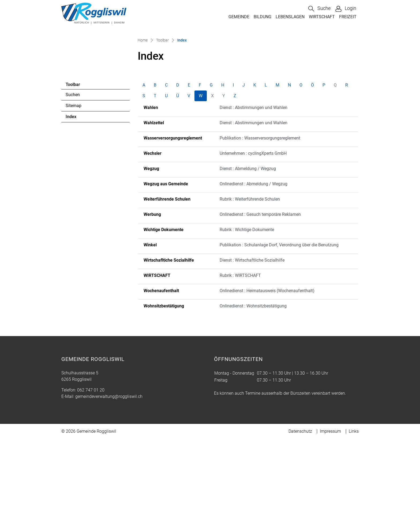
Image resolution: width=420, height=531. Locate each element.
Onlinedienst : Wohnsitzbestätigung (253, 398)
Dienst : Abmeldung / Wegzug (248, 261)
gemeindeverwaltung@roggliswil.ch (109, 489)
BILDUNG (262, 17)
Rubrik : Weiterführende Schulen (250, 291)
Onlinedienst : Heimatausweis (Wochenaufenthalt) (267, 383)
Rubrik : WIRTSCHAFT (240, 368)
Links (354, 523)
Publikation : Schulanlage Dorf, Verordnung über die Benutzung (279, 337)
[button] (319, 9)
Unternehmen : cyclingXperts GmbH (253, 245)
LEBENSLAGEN (290, 17)
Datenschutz (300, 523)
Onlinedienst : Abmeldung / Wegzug (254, 276)
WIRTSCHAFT (322, 17)
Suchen (73, 187)
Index (80, 210)
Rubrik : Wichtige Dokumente (247, 322)
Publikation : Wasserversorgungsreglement (260, 230)
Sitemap (74, 198)
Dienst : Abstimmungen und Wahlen (254, 200)
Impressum (330, 523)
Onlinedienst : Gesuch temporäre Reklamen (260, 306)
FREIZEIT (348, 17)
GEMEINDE (239, 17)
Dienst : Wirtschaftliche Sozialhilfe (252, 352)
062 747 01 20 (91, 482)
